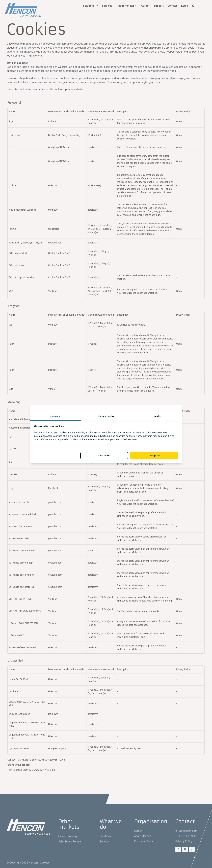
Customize (104, 456)
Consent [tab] (55, 416)
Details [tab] (157, 416)
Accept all (154, 456)
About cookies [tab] (106, 416)
